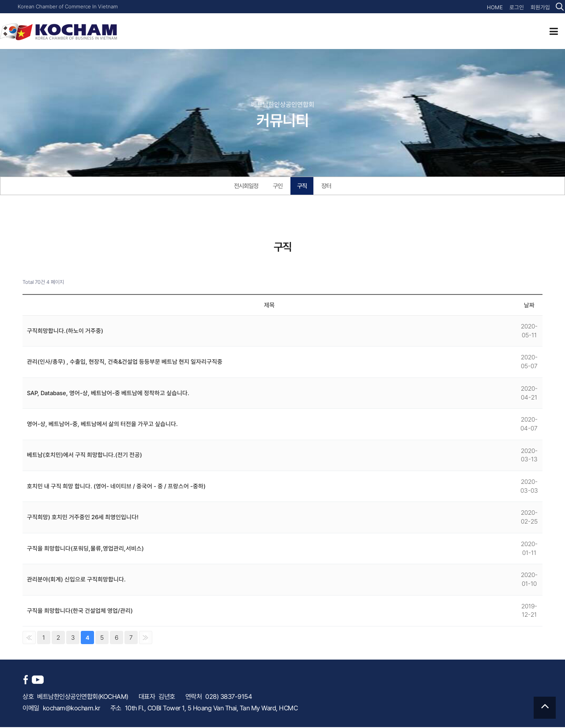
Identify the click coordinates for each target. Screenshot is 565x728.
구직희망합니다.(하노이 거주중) (65, 332)
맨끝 (146, 638)
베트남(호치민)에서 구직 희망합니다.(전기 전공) (85, 456)
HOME (498, 8)
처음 (29, 638)
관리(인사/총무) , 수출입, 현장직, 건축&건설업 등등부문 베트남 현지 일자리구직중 (125, 362)
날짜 (529, 306)
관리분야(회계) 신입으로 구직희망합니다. (76, 580)
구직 (303, 186)
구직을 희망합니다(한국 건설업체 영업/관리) (80, 611)
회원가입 (541, 8)
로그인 (519, 8)
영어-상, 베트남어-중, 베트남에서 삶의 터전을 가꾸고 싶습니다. (102, 425)
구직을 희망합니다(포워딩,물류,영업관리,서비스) (85, 549)
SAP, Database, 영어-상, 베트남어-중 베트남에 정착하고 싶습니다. (109, 394)
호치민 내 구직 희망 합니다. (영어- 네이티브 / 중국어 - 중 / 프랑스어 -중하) (116, 487)
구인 (278, 186)
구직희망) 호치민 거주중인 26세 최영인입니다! (83, 518)
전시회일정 (245, 186)
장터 (328, 186)
